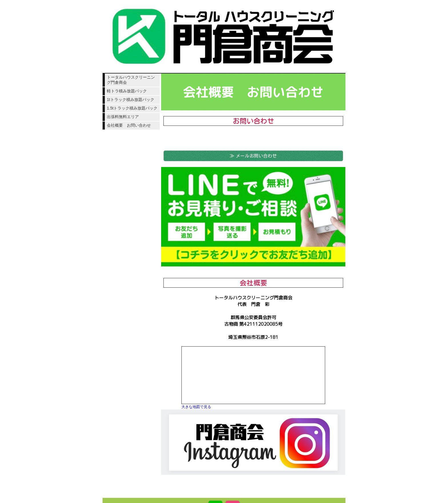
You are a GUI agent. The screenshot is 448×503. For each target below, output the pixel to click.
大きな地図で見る (196, 407)
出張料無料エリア (123, 117)
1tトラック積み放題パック (131, 100)
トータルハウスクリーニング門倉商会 (131, 80)
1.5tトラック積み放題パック (132, 108)
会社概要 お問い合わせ (129, 125)
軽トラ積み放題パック (127, 91)
